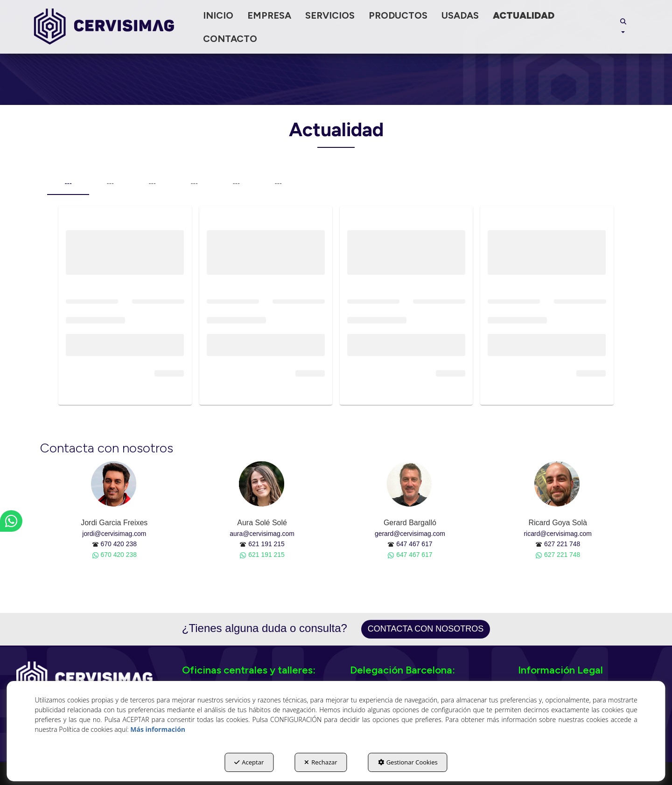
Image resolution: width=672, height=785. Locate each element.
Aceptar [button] (249, 762)
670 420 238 (119, 544)
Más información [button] (158, 729)
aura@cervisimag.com (262, 534)
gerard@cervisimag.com (410, 534)
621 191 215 (266, 544)
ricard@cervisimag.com (557, 534)
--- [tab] (68, 183)
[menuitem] (218, 15)
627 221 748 (562, 544)
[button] (104, 27)
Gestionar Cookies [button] (408, 762)
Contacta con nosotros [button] (426, 629)
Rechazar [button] (321, 762)
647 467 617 (414, 544)
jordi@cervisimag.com (114, 534)
